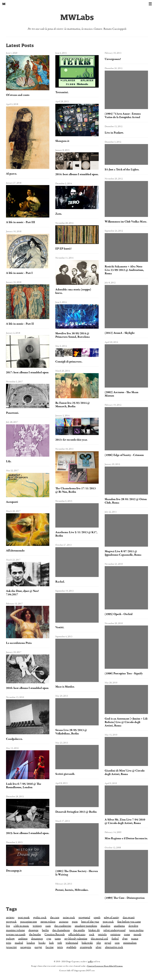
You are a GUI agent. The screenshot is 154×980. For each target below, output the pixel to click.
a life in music (21, 926)
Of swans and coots (18, 95)
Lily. (9, 461)
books (42, 943)
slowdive (133, 926)
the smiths (79, 930)
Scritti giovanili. (65, 774)
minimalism (130, 943)
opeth (97, 917)
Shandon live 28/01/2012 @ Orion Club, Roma (126, 501)
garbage (10, 939)
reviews (10, 917)
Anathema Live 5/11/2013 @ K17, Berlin (76, 534)
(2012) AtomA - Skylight (120, 333)
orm (117, 943)
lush (51, 943)
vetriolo (102, 934)
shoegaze (33, 930)
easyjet (38, 947)
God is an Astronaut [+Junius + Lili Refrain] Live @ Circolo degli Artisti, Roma (126, 722)
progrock (11, 922)
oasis (48, 926)
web (60, 943)
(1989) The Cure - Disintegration (125, 898)
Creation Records (55, 934)
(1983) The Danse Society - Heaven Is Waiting (77, 873)
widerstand (72, 943)
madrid (19, 943)
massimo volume (15, 930)
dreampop (37, 939)
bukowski (87, 943)
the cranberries (63, 926)
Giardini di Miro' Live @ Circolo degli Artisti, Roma (125, 772)
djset (125, 939)
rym (49, 939)
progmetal (84, 917)
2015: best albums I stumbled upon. (28, 833)
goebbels (71, 947)
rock (92, 934)
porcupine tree (28, 922)
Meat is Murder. (65, 687)
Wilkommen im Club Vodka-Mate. (126, 222)
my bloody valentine (76, 939)
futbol (115, 939)
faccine (50, 947)
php (99, 943)
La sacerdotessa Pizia (19, 643)
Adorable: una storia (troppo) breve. (73, 291)
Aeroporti (12, 502)
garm (75, 922)
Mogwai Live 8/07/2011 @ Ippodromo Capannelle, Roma (123, 553)
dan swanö (129, 917)
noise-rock (69, 917)
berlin (45, 930)
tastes (58, 939)
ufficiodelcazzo (77, 934)
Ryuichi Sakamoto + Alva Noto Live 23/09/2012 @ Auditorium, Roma (124, 270)
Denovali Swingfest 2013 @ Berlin (76, 812)
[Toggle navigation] (150, 4)
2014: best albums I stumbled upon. (77, 174)
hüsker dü (94, 930)
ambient (23, 939)
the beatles (35, 934)
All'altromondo (15, 551)
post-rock (108, 922)
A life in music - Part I (19, 273)
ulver (99, 947)
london (31, 943)
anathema (119, 926)
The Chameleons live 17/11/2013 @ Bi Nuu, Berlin (75, 490)
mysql (108, 943)
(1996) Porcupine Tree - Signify (124, 673)
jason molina (136, 930)
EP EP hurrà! (63, 249)
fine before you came (129, 922)
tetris (60, 947)
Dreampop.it (14, 871)
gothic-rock (40, 917)
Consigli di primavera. (69, 362)
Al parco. (12, 174)
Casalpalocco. (14, 739)
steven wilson (48, 922)
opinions (115, 934)
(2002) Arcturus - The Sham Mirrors (122, 394)
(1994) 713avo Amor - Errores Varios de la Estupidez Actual (123, 116)
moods (137, 934)
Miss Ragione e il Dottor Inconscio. (126, 838)
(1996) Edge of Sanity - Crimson (124, 455)
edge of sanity (112, 917)
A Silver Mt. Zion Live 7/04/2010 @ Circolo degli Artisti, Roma (125, 821)
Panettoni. (12, 413)
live (8, 926)
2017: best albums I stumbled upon (27, 372)
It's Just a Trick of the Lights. (122, 170)
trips (9, 943)
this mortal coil (99, 939)
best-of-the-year (90, 922)
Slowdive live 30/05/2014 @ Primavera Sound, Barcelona (73, 335)
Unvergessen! (113, 59)
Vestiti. (60, 627)
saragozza (26, 947)
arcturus (64, 922)
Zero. (59, 214)
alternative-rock (114, 947)
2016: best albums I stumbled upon (27, 688)
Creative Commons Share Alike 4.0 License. (105, 966)
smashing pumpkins (86, 926)
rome (127, 934)
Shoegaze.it (62, 141)
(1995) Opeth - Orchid (119, 614)
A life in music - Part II (20, 324)
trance (135, 939)
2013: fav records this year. (71, 440)
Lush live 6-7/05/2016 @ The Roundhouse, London (24, 786)
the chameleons (61, 930)
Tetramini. (62, 92)
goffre (90, 962)
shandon (105, 926)
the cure (55, 917)
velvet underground (114, 930)
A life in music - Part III (21, 222)
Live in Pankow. (114, 133)
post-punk (24, 917)
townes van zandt (16, 934)
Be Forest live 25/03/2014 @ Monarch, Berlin (73, 405)
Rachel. (60, 582)
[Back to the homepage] (4, 4)
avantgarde (86, 947)
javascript (11, 947)
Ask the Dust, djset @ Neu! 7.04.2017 (22, 593)
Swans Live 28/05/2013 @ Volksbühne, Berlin (71, 732)
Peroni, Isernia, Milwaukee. (72, 890)
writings (37, 926)
